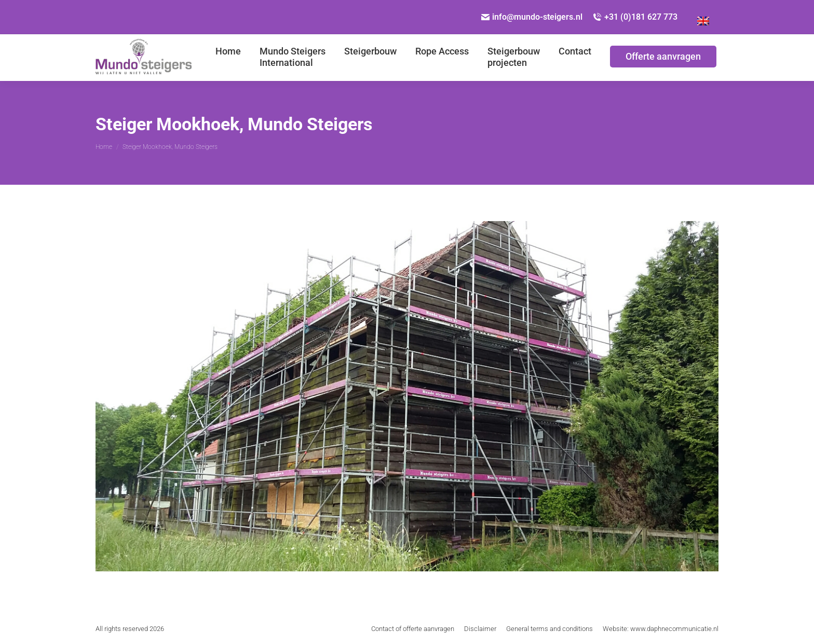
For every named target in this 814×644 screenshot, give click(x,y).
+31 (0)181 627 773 (635, 17)
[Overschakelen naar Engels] (703, 17)
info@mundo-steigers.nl (532, 17)
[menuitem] (228, 58)
